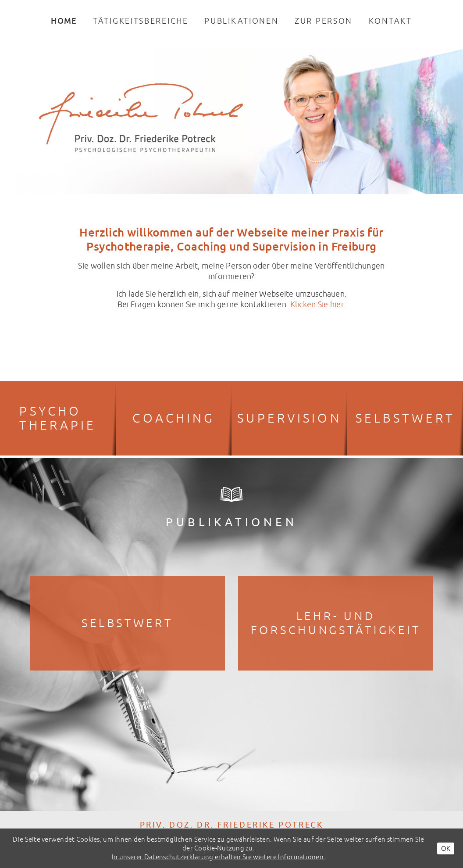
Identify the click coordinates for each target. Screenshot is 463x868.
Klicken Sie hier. (318, 304)
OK (446, 848)
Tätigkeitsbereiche (141, 21)
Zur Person (324, 21)
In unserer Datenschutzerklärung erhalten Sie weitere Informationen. (219, 857)
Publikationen (241, 21)
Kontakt (390, 21)
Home (64, 21)
